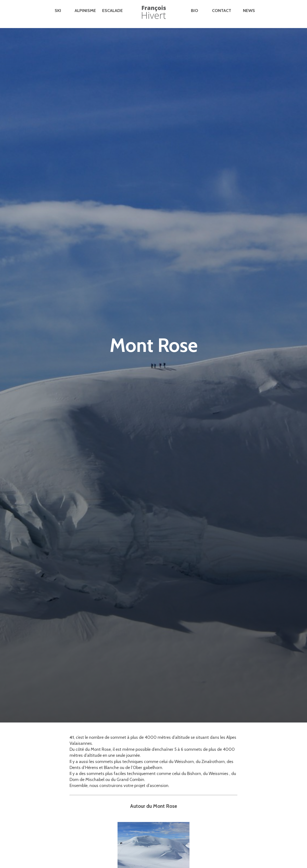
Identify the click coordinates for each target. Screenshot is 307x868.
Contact (222, 11)
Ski (58, 11)
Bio (195, 11)
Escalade (112, 11)
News (249, 11)
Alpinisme (85, 11)
